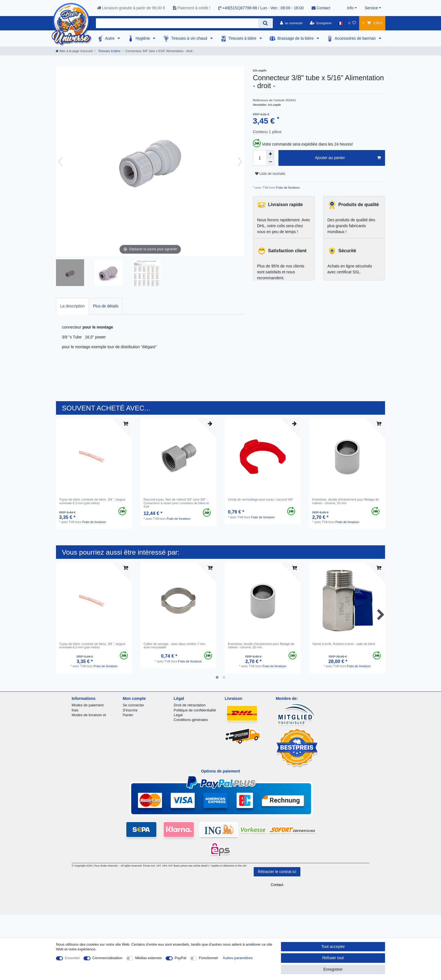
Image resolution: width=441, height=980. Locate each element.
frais (75, 710)
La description (72, 306)
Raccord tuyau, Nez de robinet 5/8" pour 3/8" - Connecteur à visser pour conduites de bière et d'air (176, 503)
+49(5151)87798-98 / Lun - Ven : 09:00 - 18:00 (261, 8)
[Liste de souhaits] (352, 23)
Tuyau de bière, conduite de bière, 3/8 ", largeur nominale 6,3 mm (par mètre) (92, 501)
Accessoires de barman (356, 38)
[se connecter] (292, 23)
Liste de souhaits (270, 174)
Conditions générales (191, 720)
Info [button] (350, 8)
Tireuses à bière (243, 38)
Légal (178, 715)
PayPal (180, 958)
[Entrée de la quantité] (260, 158)
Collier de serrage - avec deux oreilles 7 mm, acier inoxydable (175, 646)
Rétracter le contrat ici (277, 872)
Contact (321, 8)
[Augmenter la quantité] (270, 154)
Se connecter (133, 705)
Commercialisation (107, 958)
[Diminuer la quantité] (270, 162)
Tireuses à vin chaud (190, 38)
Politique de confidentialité (195, 710)
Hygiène (143, 38)
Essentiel (72, 958)
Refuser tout (333, 958)
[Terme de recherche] (177, 23)
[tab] (72, 306)
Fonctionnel (208, 958)
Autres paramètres (238, 958)
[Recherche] (265, 23)
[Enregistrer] (321, 23)
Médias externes (148, 958)
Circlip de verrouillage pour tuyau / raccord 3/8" (261, 499)
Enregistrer (333, 969)
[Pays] (340, 23)
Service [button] (371, 8)
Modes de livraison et (89, 715)
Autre (110, 38)
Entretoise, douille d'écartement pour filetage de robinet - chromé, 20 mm (346, 501)
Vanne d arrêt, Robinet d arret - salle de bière (344, 644)
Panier (128, 715)
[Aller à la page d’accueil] (74, 51)
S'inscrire (130, 710)
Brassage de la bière (296, 38)
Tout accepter (333, 946)
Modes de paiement (88, 705)
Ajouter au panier (348, 158)
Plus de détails (106, 306)
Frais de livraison (287, 187)
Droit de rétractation (190, 705)
